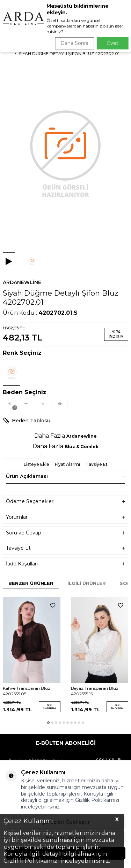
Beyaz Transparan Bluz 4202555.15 (95, 691)
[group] (65, 153)
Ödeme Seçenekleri (65, 502)
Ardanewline (22, 282)
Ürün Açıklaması (65, 476)
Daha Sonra (74, 43)
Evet (113, 43)
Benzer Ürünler (31, 583)
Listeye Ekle (37, 464)
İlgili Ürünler (87, 583)
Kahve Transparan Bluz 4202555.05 (27, 691)
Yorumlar (65, 517)
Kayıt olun (109, 759)
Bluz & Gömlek (82, 447)
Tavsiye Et (97, 464)
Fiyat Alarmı (67, 464)
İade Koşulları (65, 564)
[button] (48, 723)
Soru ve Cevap (65, 533)
